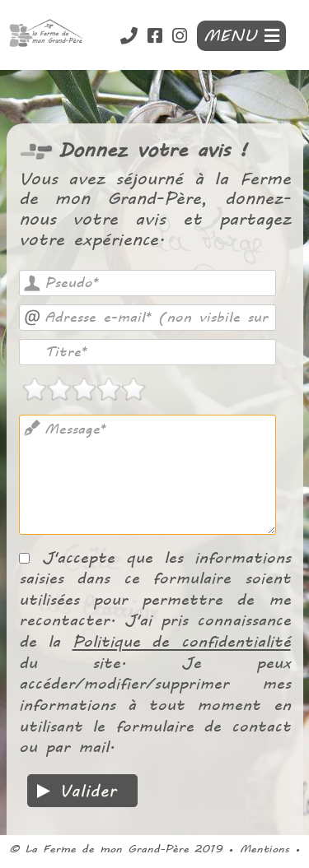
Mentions (265, 849)
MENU (241, 36)
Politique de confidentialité (182, 641)
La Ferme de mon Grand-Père (107, 849)
